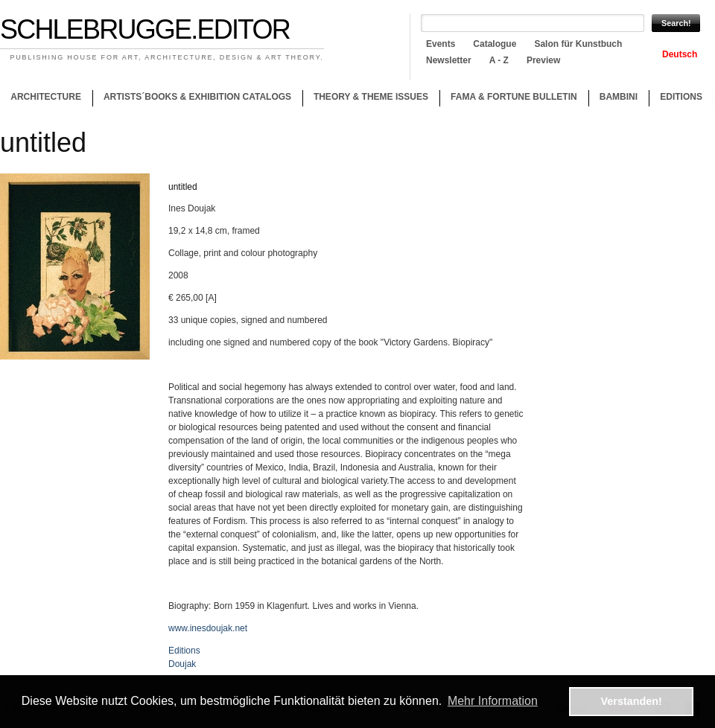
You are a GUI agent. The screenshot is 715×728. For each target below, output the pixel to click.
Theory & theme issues (367, 99)
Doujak (182, 664)
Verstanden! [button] (632, 701)
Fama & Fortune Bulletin (514, 97)
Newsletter (449, 60)
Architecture (46, 97)
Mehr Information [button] (493, 701)
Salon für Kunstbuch (578, 44)
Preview (543, 60)
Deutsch (680, 54)
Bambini (619, 97)
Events (441, 44)
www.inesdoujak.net (208, 628)
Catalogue (495, 44)
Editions (681, 97)
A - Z (499, 60)
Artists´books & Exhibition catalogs (197, 97)
